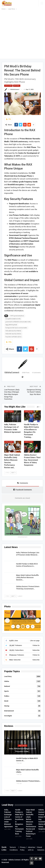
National (17, 86)
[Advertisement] (22, 34)
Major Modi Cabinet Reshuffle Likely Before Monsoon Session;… (27, 577)
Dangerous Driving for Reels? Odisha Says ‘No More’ (34, 392)
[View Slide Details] (22, 620)
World (6, 701)
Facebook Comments (23, 490)
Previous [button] (7, 620)
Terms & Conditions (14, 849)
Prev (7, 473)
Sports (6, 691)
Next (14, 473)
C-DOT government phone (17, 316)
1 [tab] (13, 626)
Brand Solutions (41, 849)
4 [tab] (28, 626)
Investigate (8, 716)
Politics (7, 696)
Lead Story (8, 86)
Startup (7, 706)
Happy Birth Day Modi (11, 325)
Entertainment (9, 711)
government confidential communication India (18, 322)
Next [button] (38, 620)
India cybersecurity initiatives (13, 331)
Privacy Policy (23, 849)
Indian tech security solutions (13, 334)
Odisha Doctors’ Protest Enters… (28, 781)
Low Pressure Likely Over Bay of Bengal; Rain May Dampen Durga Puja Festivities (12, 394)
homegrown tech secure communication (16, 328)
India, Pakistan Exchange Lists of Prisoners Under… (22, 750)
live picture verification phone (13, 337)
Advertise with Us (31, 849)
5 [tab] (33, 626)
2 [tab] (18, 626)
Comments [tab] (22, 483)
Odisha (7, 681)
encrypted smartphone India (13, 319)
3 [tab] (23, 626)
